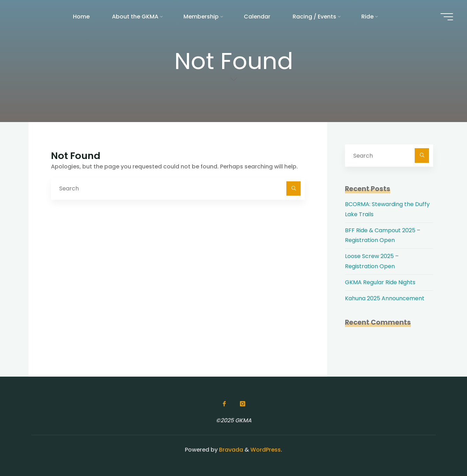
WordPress (266, 450)
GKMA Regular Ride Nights (380, 282)
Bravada (230, 450)
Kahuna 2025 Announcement (385, 298)
